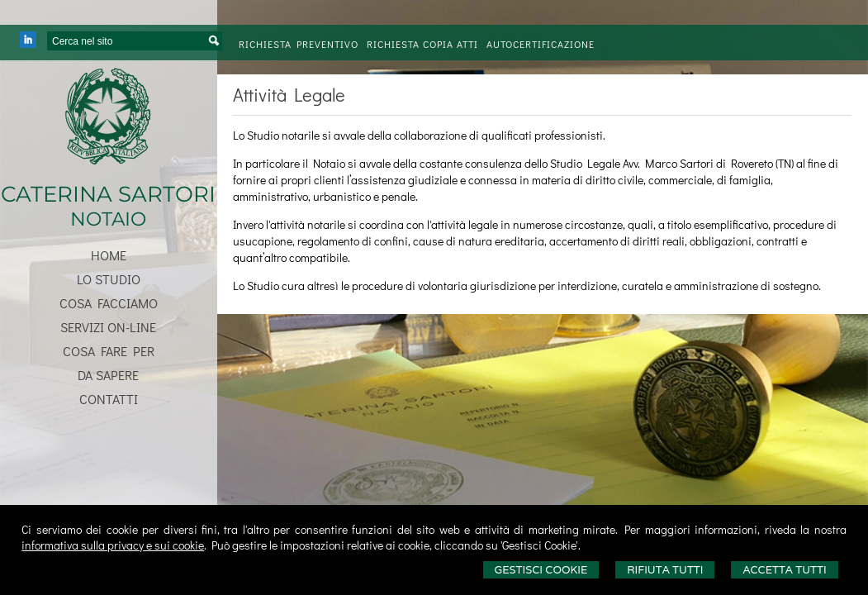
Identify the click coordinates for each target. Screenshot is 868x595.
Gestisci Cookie (541, 570)
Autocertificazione (541, 44)
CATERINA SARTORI (108, 194)
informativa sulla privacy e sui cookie (113, 545)
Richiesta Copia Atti (422, 44)
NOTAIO (108, 219)
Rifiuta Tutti (665, 570)
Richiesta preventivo (299, 44)
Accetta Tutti (784, 570)
